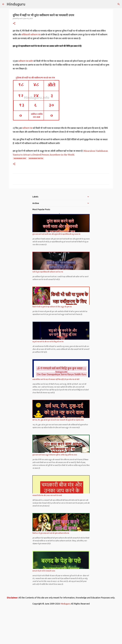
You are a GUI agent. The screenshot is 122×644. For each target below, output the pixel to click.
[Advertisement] (61, 70)
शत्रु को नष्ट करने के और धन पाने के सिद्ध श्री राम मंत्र (48, 375)
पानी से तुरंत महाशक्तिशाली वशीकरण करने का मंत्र (48, 305)
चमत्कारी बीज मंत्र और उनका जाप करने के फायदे (47, 529)
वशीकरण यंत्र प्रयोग (26, 94)
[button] (14, 24)
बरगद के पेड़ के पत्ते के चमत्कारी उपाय (44, 604)
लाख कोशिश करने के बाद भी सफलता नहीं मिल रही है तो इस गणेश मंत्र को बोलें (56, 413)
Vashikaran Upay (20, 192)
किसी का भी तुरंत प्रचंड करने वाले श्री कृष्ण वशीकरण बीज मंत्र (51, 567)
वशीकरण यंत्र (28, 161)
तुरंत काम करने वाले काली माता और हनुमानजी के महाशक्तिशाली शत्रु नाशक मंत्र (56, 267)
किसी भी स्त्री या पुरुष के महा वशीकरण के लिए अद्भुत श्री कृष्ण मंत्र (52, 340)
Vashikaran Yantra (36, 192)
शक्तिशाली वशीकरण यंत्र (31, 35)
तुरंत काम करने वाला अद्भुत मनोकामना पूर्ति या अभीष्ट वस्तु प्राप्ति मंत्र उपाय (55, 488)
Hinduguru (16, 4)
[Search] (119, 4)
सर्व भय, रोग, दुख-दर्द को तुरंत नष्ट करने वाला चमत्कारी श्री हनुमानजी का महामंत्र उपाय (58, 453)
